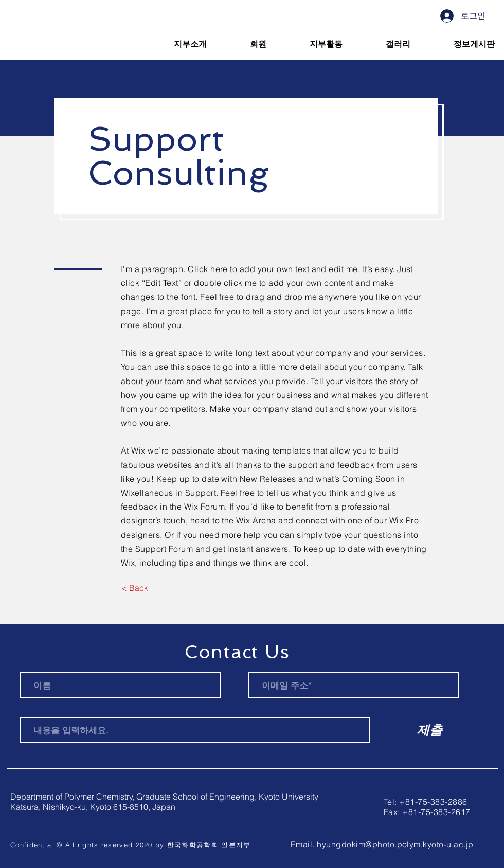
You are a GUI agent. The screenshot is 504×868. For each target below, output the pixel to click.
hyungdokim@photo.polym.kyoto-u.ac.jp (395, 844)
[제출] (429, 730)
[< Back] (134, 588)
